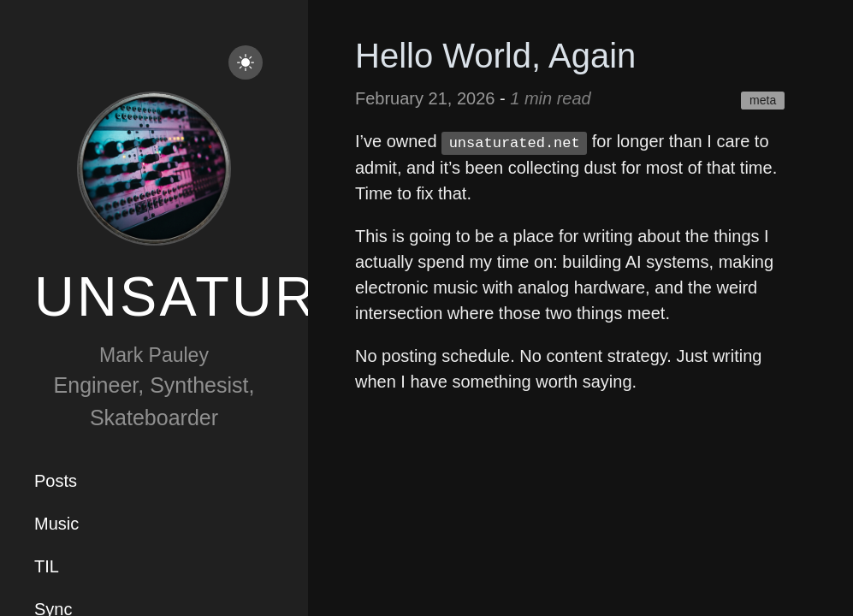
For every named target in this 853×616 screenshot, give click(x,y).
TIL (47, 566)
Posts (56, 481)
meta (763, 100)
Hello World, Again (495, 56)
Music (56, 524)
